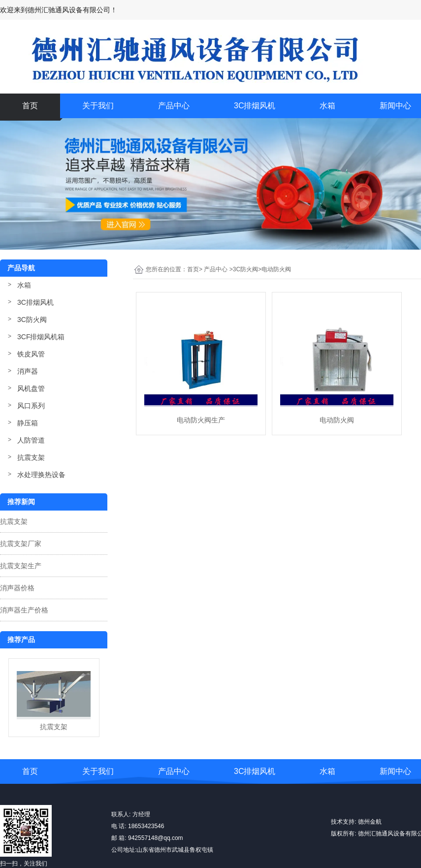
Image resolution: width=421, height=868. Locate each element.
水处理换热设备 (41, 475)
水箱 (327, 106)
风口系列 (31, 406)
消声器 (28, 371)
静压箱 (28, 423)
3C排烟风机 (255, 106)
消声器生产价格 (24, 610)
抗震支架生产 (21, 566)
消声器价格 (17, 588)
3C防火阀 (32, 320)
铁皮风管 (31, 354)
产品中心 (174, 106)
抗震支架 (31, 457)
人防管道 (31, 440)
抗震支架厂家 (21, 544)
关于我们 (98, 106)
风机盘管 (31, 388)
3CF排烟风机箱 (41, 337)
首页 (30, 106)
